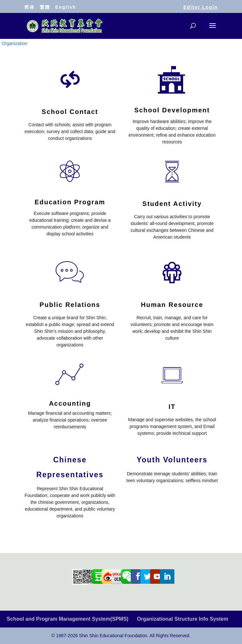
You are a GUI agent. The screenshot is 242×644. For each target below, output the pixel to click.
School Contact (70, 112)
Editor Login (201, 7)
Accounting (70, 403)
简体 (29, 7)
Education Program (70, 202)
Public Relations (70, 305)
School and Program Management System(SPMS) (68, 619)
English (66, 7)
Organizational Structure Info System (182, 619)
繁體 (45, 7)
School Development (172, 110)
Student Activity (172, 204)
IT (172, 407)
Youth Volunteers (172, 460)
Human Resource (172, 305)
